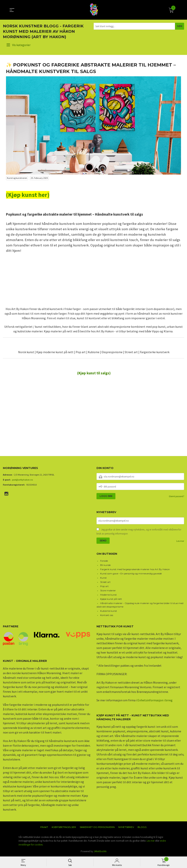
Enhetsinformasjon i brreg (155, 700)
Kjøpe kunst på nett (111, 599)
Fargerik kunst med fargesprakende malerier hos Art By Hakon (135, 569)
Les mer (180, 541)
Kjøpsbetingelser (64, 827)
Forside (104, 561)
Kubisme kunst (109, 611)
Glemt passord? (176, 496)
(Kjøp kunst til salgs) (94, 373)
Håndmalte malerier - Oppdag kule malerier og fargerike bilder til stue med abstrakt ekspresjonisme (140, 605)
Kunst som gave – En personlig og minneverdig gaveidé (131, 573)
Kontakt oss (107, 615)
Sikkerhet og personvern (97, 827)
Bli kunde (105, 565)
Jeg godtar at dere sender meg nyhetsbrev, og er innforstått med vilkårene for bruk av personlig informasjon (139, 532)
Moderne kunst (108, 595)
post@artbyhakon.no (22, 480)
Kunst (103, 578)
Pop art (104, 586)
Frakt (44, 827)
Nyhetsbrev (126, 827)
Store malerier (108, 590)
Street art (105, 582)
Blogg (142, 827)
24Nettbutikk (100, 851)
